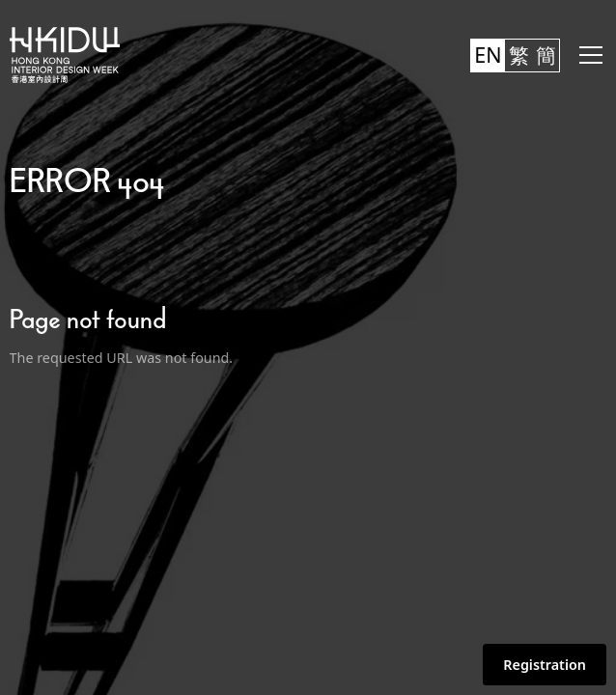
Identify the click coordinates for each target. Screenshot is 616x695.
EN (488, 55)
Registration (545, 665)
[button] (588, 55)
